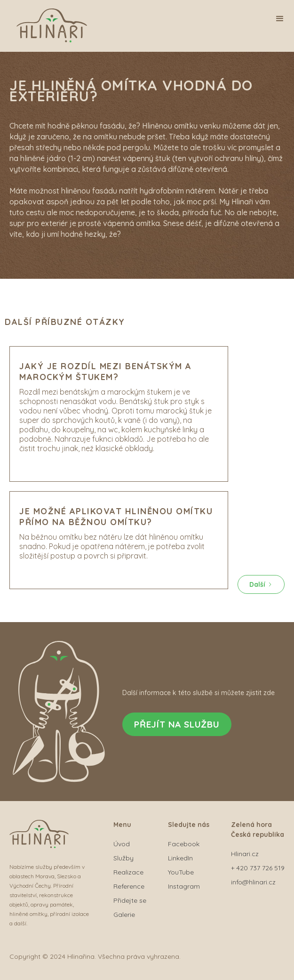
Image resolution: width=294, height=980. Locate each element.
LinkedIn (180, 858)
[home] (54, 28)
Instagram (184, 886)
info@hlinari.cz (253, 882)
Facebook (184, 844)
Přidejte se (130, 900)
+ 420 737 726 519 (258, 868)
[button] (280, 19)
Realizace (128, 872)
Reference (129, 886)
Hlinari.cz (245, 854)
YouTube (181, 872)
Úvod (122, 844)
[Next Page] (261, 584)
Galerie (124, 915)
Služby (123, 858)
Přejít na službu (177, 724)
